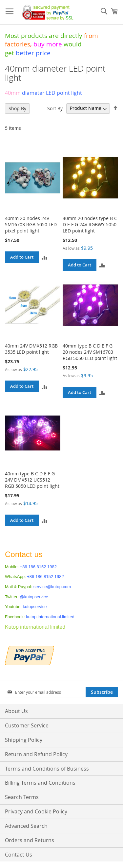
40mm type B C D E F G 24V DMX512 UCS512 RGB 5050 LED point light (32, 480)
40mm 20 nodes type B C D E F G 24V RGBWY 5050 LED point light (90, 224)
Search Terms (22, 797)
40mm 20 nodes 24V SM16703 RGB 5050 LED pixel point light (31, 224)
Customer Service (27, 725)
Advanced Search (26, 826)
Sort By (55, 108)
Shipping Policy (24, 740)
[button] (44, 257)
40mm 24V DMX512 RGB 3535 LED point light (31, 349)
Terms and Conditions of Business (47, 769)
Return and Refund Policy (36, 754)
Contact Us (19, 855)
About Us (16, 711)
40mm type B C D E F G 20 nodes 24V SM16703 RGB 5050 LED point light (90, 352)
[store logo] (46, 12)
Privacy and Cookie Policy (36, 811)
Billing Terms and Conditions (40, 783)
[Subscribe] (102, 692)
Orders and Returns (30, 840)
